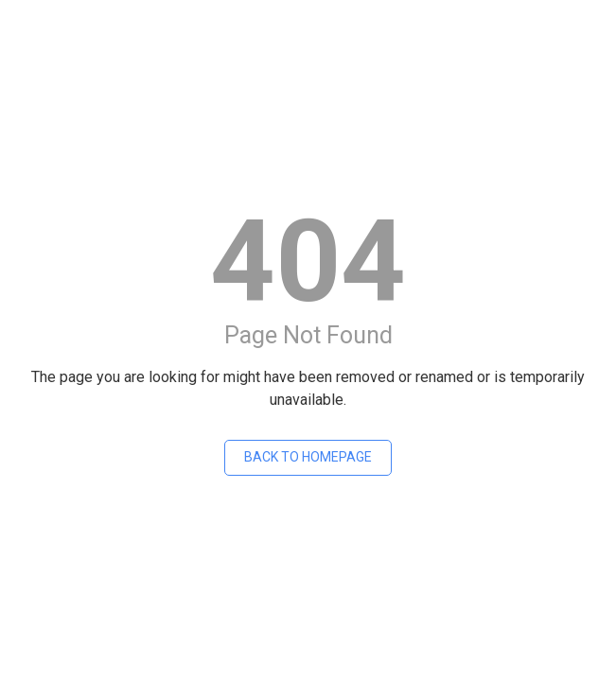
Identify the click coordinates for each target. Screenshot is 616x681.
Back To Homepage (308, 457)
